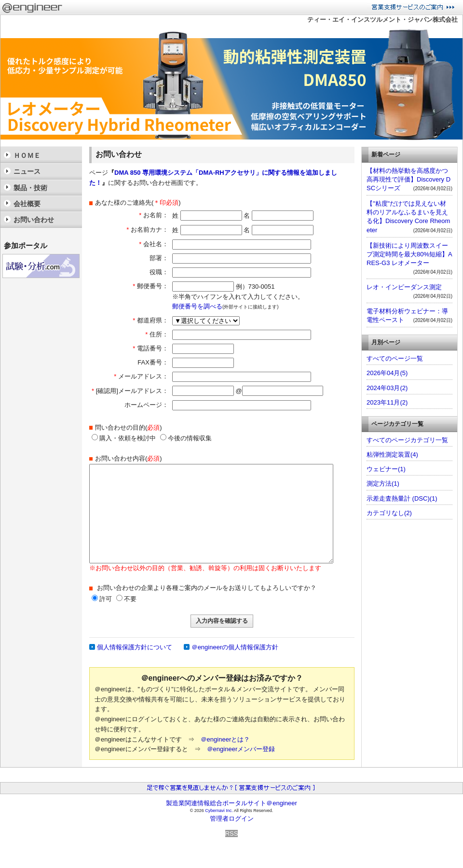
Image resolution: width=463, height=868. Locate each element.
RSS (232, 833)
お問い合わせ (34, 220)
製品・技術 (30, 188)
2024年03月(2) (387, 388)
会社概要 (27, 204)
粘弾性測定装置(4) (392, 455)
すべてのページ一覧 (395, 358)
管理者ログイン (232, 819)
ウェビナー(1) (386, 469)
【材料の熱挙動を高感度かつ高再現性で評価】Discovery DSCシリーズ (409, 179)
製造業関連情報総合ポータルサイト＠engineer (231, 803)
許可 (106, 599)
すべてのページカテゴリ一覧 (407, 440)
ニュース (27, 171)
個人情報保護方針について (135, 647)
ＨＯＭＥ (27, 155)
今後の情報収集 (186, 438)
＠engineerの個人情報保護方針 (235, 647)
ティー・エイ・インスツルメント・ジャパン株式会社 (382, 20)
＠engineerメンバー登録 (241, 749)
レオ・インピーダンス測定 (404, 287)
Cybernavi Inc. (219, 811)
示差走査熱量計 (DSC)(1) (402, 498)
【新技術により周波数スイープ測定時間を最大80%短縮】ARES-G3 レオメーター (409, 254)
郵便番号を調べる (197, 306)
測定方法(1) (383, 483)
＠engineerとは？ (225, 739)
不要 (130, 599)
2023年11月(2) (387, 402)
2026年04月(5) (387, 373)
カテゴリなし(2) (389, 513)
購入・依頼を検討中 (124, 438)
